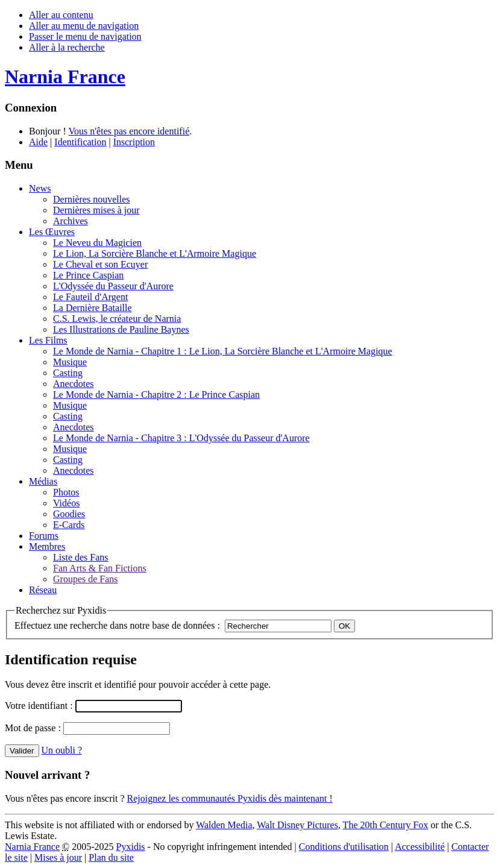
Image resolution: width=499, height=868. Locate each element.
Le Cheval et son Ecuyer (100, 264)
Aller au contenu (61, 15)
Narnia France (32, 847)
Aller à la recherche (67, 47)
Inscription (134, 142)
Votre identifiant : (40, 706)
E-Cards (69, 525)
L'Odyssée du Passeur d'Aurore (113, 286)
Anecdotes (74, 384)
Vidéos (66, 503)
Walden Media (224, 825)
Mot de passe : (34, 728)
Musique (70, 362)
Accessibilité (420, 847)
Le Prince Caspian (88, 275)
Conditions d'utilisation (344, 847)
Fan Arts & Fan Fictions (100, 568)
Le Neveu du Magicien (97, 243)
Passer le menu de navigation (85, 36)
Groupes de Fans (86, 579)
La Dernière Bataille (93, 308)
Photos (66, 492)
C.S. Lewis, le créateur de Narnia (117, 319)
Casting (68, 373)
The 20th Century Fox (386, 825)
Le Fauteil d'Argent (90, 297)
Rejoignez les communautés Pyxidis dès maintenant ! (230, 798)
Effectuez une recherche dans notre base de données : (117, 625)
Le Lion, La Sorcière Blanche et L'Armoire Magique (155, 253)
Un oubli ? (62, 750)
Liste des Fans (81, 557)
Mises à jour (58, 857)
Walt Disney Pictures (297, 825)
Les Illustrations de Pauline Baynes (121, 329)
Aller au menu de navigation (84, 26)
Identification (80, 142)
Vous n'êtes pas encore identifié (129, 131)
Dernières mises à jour (96, 210)
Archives (71, 221)
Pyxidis (131, 847)
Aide (38, 142)
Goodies (69, 514)
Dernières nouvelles (92, 199)
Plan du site (111, 857)
